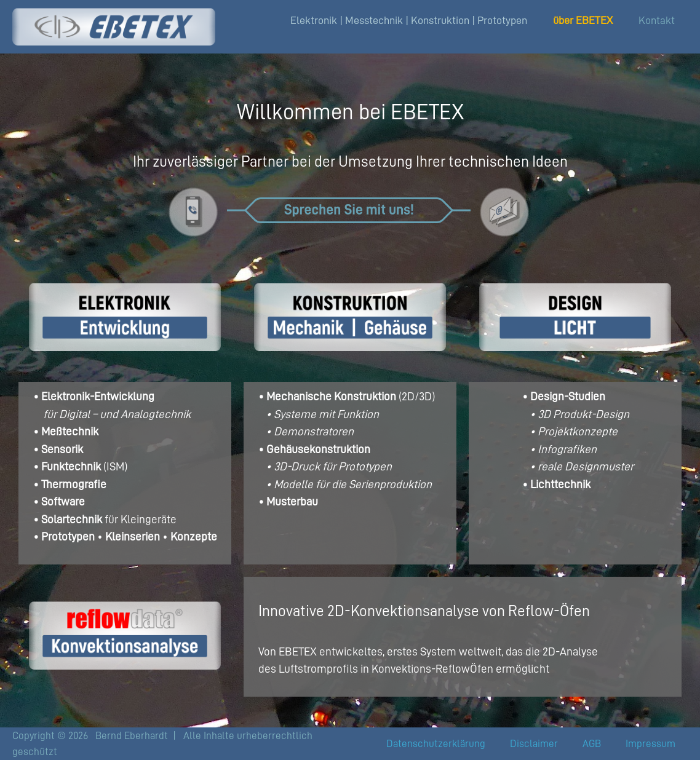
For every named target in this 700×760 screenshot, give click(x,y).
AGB (592, 744)
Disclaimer (534, 744)
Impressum (650, 744)
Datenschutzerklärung (436, 744)
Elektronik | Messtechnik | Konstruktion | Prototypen (409, 20)
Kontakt (657, 20)
